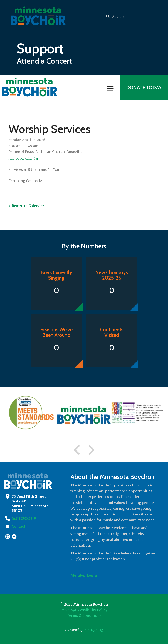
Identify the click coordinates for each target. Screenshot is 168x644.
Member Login (84, 575)
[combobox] (131, 16)
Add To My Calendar (23, 159)
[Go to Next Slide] (91, 450)
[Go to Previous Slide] (77, 450)
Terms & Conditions (84, 615)
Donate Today (144, 88)
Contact (19, 526)
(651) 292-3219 (24, 518)
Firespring (94, 630)
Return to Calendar (28, 206)
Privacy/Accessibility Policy (84, 610)
